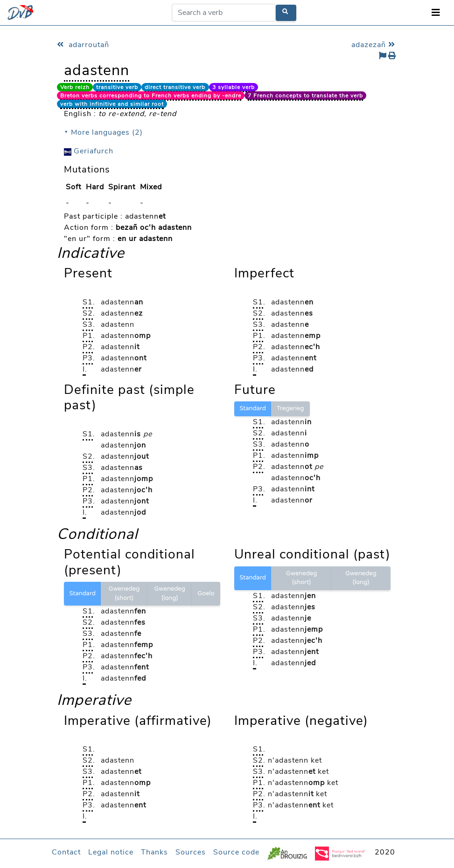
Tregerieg (290, 408)
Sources (191, 852)
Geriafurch (89, 151)
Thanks (154, 852)
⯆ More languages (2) (103, 132)
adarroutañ (83, 45)
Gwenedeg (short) (124, 593)
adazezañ (374, 45)
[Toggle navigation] (436, 13)
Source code (236, 852)
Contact (66, 852)
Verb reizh (75, 87)
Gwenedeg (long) (169, 593)
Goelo (206, 593)
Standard (253, 408)
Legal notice (111, 852)
